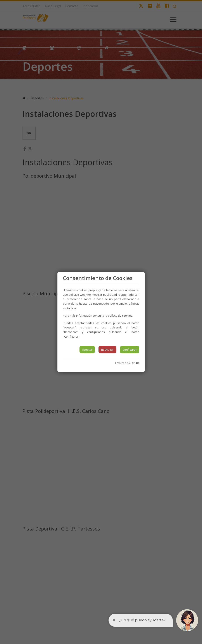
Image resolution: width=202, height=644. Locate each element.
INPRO (135, 363)
